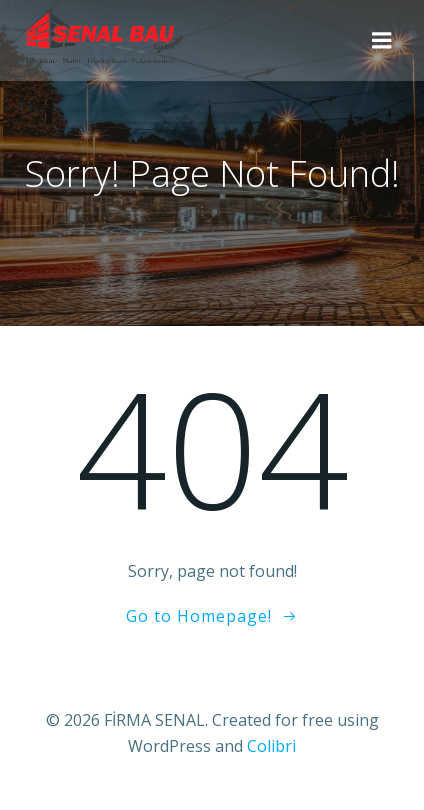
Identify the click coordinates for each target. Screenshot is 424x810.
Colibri (271, 746)
